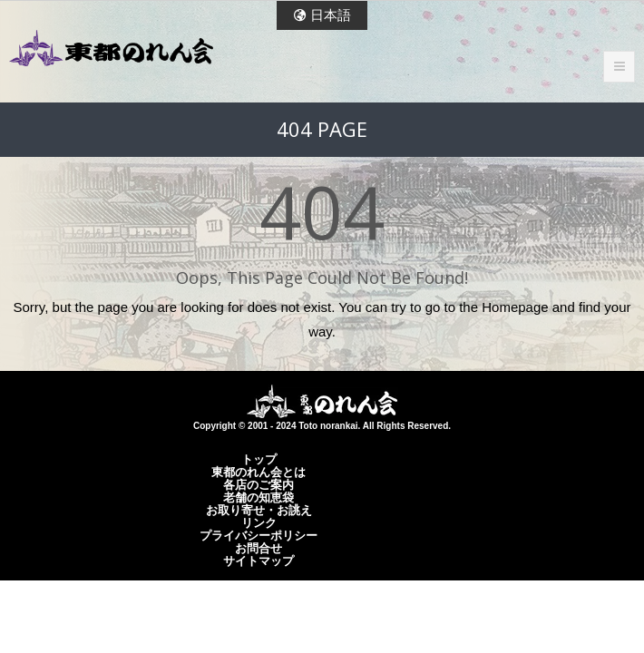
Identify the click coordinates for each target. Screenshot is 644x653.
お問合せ (259, 548)
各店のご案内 (259, 484)
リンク (259, 522)
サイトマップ (259, 560)
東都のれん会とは (259, 472)
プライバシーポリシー (259, 535)
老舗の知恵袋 (259, 497)
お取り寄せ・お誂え (259, 510)
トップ (259, 459)
